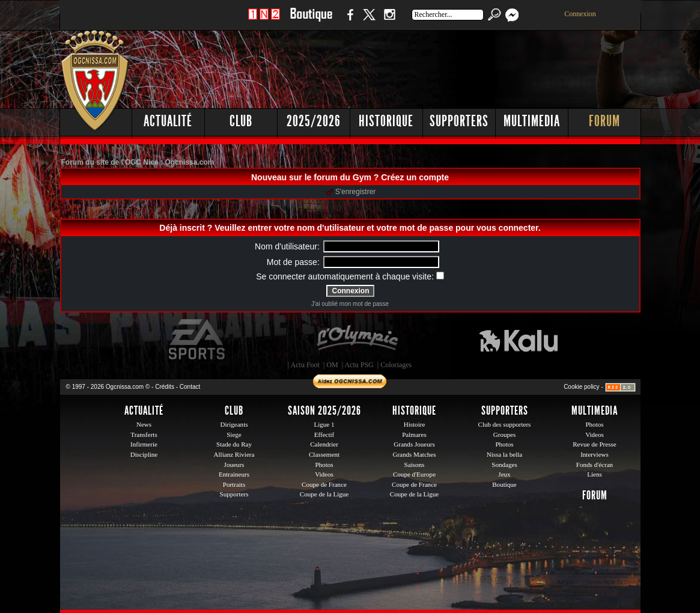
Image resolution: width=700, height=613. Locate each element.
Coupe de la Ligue (324, 494)
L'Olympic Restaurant (357, 340)
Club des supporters (505, 424)
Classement (324, 454)
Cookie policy (581, 387)
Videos (324, 474)
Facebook (348, 21)
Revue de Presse (595, 444)
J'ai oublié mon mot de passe (350, 304)
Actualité (168, 121)
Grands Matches (414, 454)
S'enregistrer (351, 192)
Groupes (504, 435)
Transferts (144, 435)
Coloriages (396, 365)
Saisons (415, 465)
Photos (324, 465)
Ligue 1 (324, 424)
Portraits (234, 484)
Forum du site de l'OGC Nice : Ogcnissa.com (138, 162)
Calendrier (324, 444)
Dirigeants (234, 424)
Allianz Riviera (234, 454)
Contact (190, 387)
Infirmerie (144, 444)
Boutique (311, 21)
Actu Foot (305, 365)
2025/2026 (314, 121)
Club (241, 121)
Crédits (165, 387)
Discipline (144, 454)
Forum (604, 121)
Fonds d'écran (595, 465)
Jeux (504, 474)
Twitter (369, 21)
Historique (386, 121)
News (144, 424)
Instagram (389, 21)
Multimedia (532, 121)
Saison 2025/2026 (324, 410)
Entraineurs (234, 474)
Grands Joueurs (414, 444)
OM (332, 365)
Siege (234, 435)
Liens (595, 474)
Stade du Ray (234, 444)
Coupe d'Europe (414, 474)
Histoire (415, 424)
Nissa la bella (505, 454)
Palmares (414, 435)
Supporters (459, 121)
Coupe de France (324, 484)
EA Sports (198, 340)
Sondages (504, 465)
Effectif (324, 435)
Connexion (580, 14)
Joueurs (234, 465)
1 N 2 (264, 21)
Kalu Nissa (519, 340)
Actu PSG (359, 365)
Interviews (595, 454)
